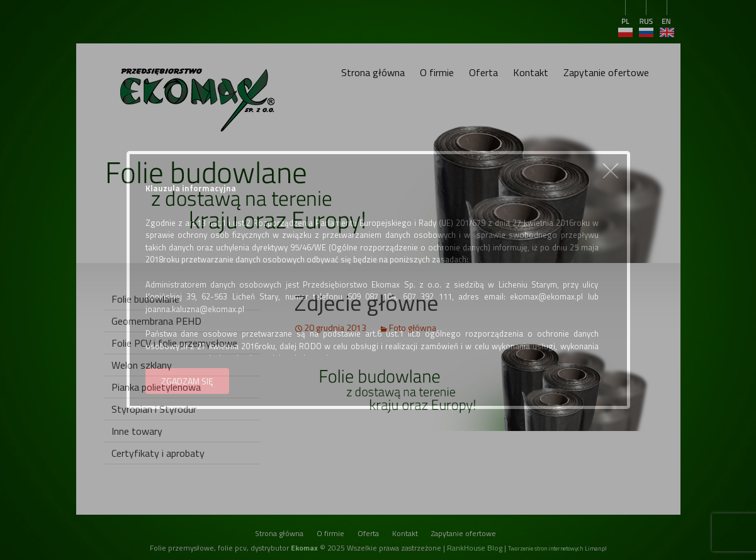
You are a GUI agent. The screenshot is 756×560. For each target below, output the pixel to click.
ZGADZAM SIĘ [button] (187, 381)
